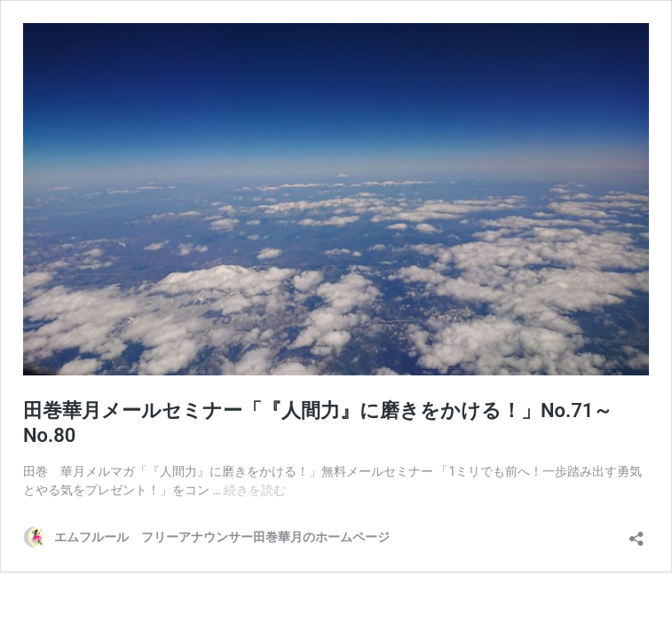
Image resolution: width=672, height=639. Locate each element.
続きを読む (255, 490)
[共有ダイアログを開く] (636, 533)
